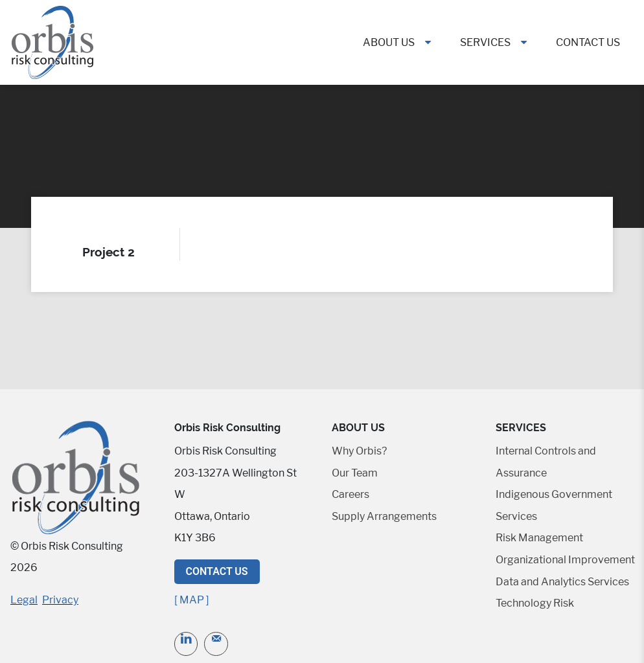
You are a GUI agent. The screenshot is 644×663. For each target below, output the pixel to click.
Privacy (60, 600)
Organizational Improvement (565, 560)
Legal (24, 600)
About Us (389, 42)
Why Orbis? (359, 451)
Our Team (355, 473)
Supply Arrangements (384, 516)
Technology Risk (535, 603)
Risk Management (539, 538)
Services (485, 42)
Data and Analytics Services (562, 582)
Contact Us (588, 42)
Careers (351, 494)
